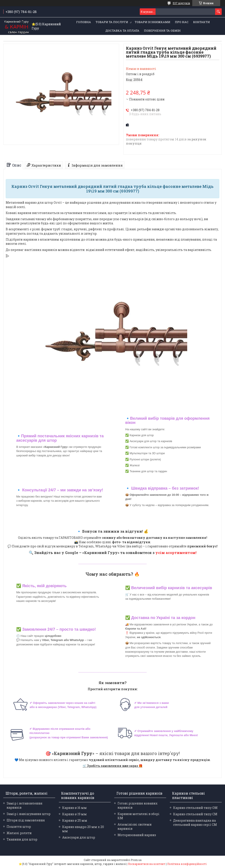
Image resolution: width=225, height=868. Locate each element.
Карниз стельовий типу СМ (195, 814)
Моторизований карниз (137, 835)
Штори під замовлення (26, 820)
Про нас (182, 22)
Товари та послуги (112, 22)
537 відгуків (181, 3)
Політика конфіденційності (187, 864)
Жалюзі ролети (19, 833)
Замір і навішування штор (29, 814)
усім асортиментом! (176, 553)
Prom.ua (136, 860)
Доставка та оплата (122, 31)
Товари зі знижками (152, 22)
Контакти (201, 22)
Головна (84, 22)
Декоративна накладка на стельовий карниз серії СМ (195, 823)
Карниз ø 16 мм (74, 808)
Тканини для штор (22, 839)
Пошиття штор (19, 827)
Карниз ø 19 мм (74, 814)
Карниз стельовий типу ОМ (195, 808)
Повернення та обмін (162, 31)
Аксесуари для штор (79, 837)
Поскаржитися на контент (147, 864)
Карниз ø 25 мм (75, 820)
